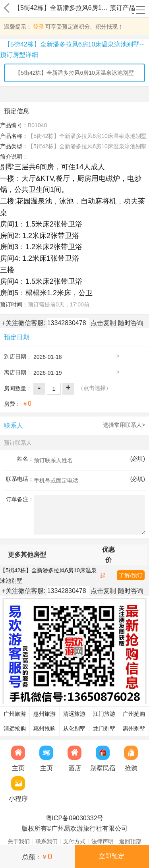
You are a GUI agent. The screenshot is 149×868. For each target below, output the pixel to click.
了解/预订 (131, 575)
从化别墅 (74, 729)
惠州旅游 (45, 714)
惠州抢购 (45, 729)
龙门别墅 (104, 729)
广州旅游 (15, 714)
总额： (37, 856)
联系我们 (46, 841)
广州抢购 (134, 714)
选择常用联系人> (124, 425)
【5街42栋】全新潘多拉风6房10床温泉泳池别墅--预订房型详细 (72, 49)
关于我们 (19, 841)
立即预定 (112, 856)
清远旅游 (74, 714)
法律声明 (103, 841)
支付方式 (74, 841)
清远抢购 (15, 729)
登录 (39, 27)
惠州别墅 (134, 729)
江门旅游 (104, 714)
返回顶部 (130, 841)
